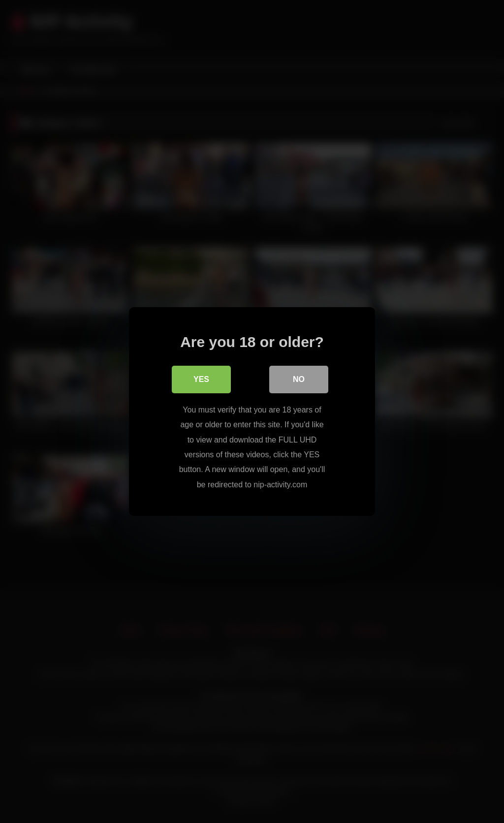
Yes (201, 379)
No (299, 379)
